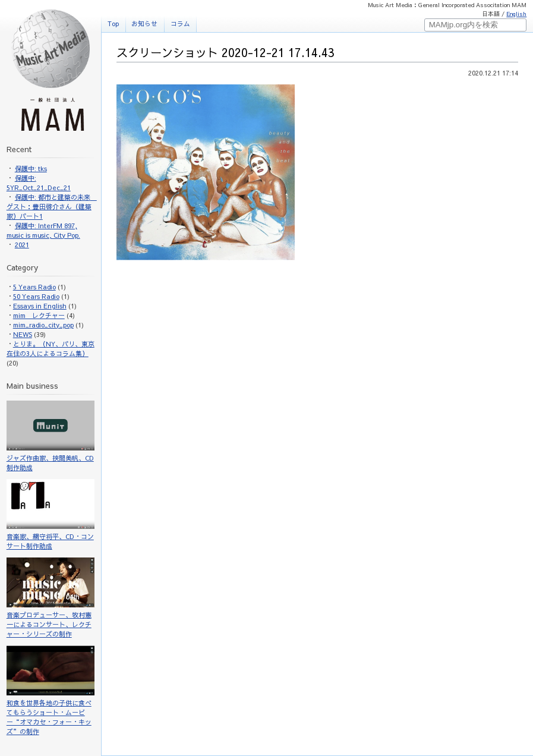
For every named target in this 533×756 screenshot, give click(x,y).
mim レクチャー (39, 315)
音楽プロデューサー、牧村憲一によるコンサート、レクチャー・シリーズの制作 (51, 598)
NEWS (23, 334)
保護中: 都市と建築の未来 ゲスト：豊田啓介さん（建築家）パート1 (52, 207)
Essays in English (40, 306)
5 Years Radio (34, 287)
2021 (22, 245)
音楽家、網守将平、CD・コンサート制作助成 (51, 515)
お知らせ (144, 23)
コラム (180, 23)
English (516, 14)
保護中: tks (31, 168)
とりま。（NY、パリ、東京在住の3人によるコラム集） (51, 349)
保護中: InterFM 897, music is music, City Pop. (43, 230)
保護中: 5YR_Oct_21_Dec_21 (39, 183)
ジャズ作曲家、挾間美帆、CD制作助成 (51, 436)
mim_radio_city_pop (43, 325)
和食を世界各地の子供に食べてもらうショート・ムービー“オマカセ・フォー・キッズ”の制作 (51, 691)
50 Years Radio (36, 296)
